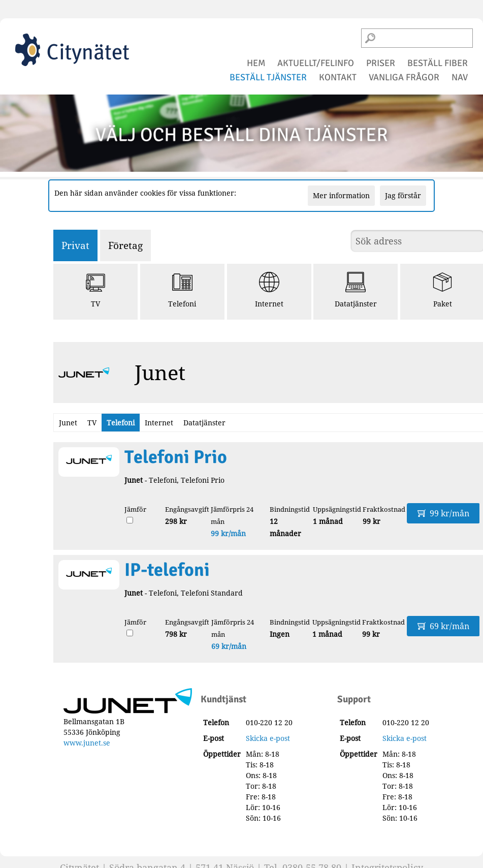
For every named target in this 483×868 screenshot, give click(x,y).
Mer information (341, 195)
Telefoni (182, 290)
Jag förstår (403, 195)
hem (256, 63)
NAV (460, 77)
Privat (75, 245)
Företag (125, 245)
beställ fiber (438, 63)
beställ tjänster (268, 77)
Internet (269, 290)
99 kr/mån (228, 533)
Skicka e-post (268, 738)
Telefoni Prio (176, 457)
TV (95, 290)
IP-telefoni (167, 570)
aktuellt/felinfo (316, 63)
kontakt (338, 77)
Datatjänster (356, 290)
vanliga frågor (404, 77)
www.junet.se (87, 743)
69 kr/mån (229, 646)
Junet (68, 423)
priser (381, 63)
